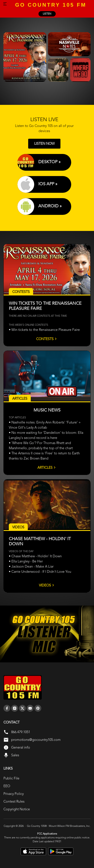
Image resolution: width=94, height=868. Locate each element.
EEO (7, 786)
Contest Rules (14, 801)
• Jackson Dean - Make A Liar (31, 566)
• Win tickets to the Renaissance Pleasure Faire (44, 330)
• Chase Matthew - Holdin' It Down (35, 556)
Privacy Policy (14, 794)
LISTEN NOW (44, 144)
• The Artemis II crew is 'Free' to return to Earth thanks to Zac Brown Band (44, 456)
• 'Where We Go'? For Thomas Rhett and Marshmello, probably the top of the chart (41, 445)
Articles (47, 467)
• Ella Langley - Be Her (26, 561)
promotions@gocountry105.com (36, 740)
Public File (11, 778)
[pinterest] (38, 708)
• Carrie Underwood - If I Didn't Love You (40, 572)
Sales (15, 755)
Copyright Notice (17, 809)
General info (21, 747)
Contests (47, 339)
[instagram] (15, 708)
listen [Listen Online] (47, 14)
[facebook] (7, 708)
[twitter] (22, 708)
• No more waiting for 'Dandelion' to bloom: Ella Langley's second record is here (46, 435)
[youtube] (30, 708)
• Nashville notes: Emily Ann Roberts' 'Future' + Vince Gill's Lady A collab (45, 425)
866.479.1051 (21, 732)
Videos (47, 585)
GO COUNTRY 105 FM (51, 5)
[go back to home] (23, 687)
